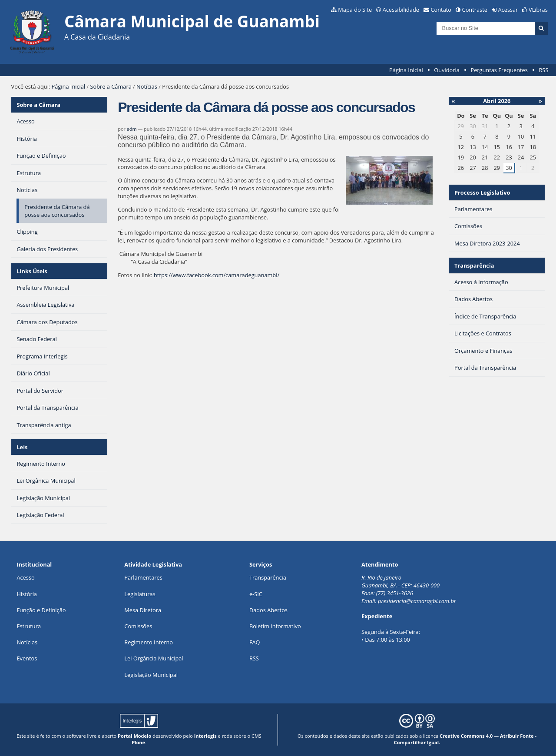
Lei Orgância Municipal (154, 658)
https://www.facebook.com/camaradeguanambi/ (217, 275)
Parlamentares (143, 577)
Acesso (25, 577)
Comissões (138, 626)
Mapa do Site (355, 10)
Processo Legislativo (482, 192)
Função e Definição (41, 610)
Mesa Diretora (143, 610)
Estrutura (29, 626)
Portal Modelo (134, 736)
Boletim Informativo (275, 626)
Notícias (147, 86)
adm (132, 129)
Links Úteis (32, 271)
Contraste (475, 10)
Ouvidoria (447, 70)
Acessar (508, 10)
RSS (543, 70)
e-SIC (256, 594)
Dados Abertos (268, 610)
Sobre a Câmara (111, 86)
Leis (22, 447)
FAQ (255, 642)
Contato (441, 10)
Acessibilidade (401, 10)
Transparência (474, 265)
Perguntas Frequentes (499, 70)
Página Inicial (406, 70)
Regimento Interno (149, 642)
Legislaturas (140, 594)
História (27, 594)
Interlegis (205, 736)
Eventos (27, 658)
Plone (138, 742)
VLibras (538, 10)
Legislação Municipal (151, 675)
